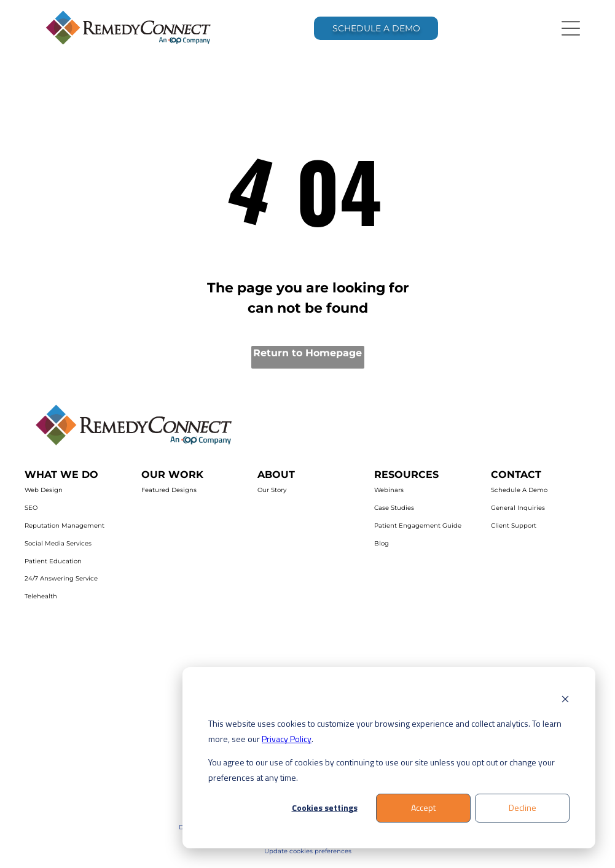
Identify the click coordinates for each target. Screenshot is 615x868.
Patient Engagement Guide (418, 526)
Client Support (514, 526)
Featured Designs (169, 490)
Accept (423, 807)
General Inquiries (518, 508)
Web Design (44, 490)
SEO (31, 508)
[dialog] (389, 758)
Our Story (272, 490)
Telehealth (41, 596)
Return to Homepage (307, 353)
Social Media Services (58, 543)
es (348, 851)
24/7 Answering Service (61, 578)
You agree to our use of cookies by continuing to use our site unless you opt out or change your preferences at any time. (382, 770)
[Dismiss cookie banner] (565, 701)
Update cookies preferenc (304, 851)
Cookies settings (325, 807)
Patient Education (53, 561)
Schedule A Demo (519, 490)
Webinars (389, 490)
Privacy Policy (287, 739)
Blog (382, 543)
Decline (523, 807)
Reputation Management (65, 526)
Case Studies (394, 508)
